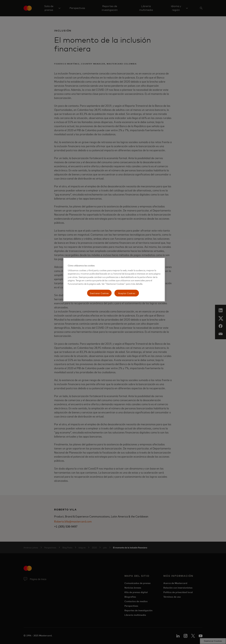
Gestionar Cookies (99, 293)
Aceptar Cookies (127, 293)
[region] (114, 280)
